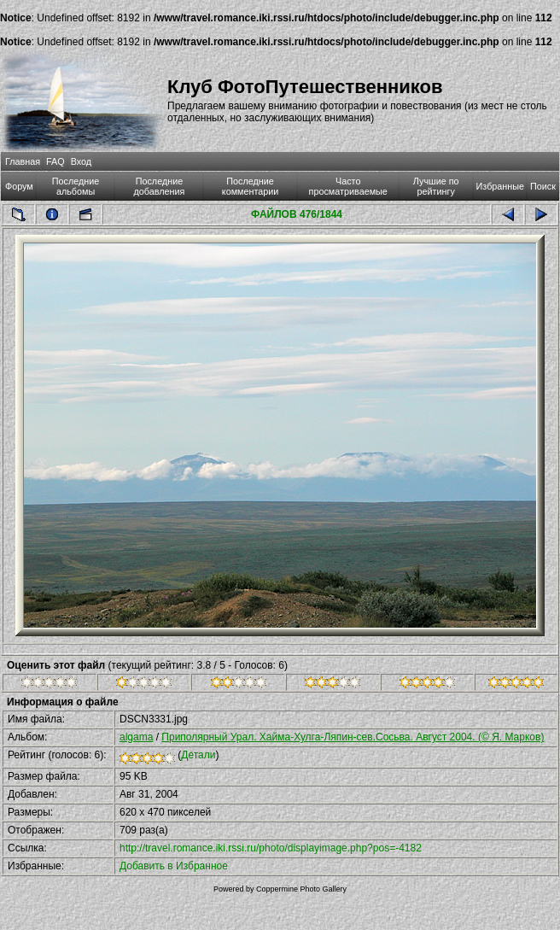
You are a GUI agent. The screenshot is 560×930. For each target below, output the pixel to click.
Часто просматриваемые (348, 186)
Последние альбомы (76, 186)
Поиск (543, 186)
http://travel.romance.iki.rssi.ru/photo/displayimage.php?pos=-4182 (271, 848)
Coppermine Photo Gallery (301, 889)
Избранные (500, 186)
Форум (19, 186)
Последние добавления (160, 186)
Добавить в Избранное (174, 866)
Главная (23, 161)
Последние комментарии (251, 186)
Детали (198, 755)
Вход (81, 161)
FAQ (55, 161)
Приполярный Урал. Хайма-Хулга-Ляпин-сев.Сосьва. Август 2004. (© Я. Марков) (353, 737)
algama (136, 737)
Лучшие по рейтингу (436, 186)
